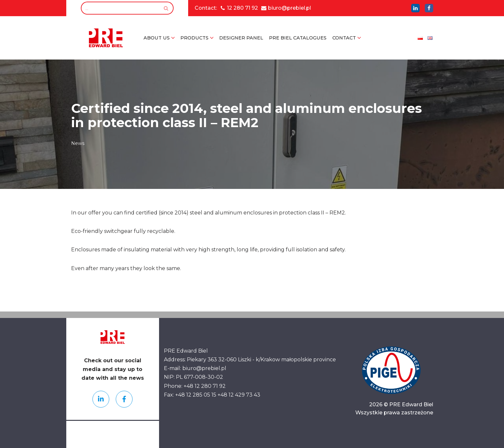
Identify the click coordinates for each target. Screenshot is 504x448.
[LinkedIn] (415, 8)
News (78, 143)
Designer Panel (241, 38)
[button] (173, 38)
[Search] (120, 8)
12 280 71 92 (242, 8)
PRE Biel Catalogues (298, 38)
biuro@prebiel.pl (290, 8)
